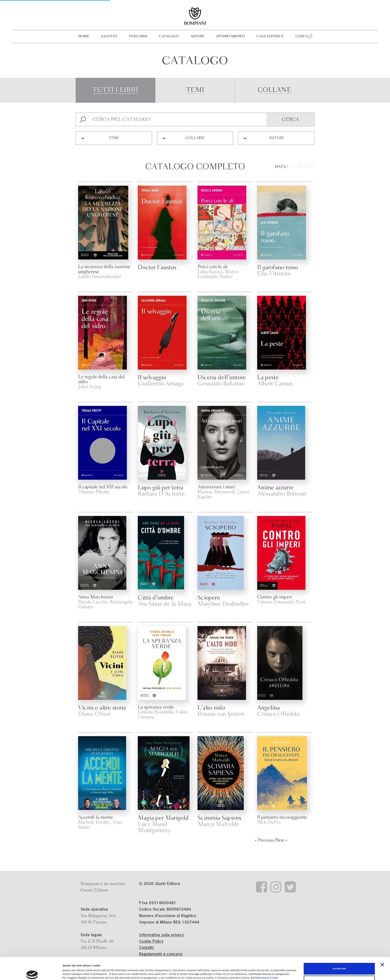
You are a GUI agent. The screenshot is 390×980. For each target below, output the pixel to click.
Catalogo (169, 36)
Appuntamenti (230, 36)
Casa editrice (270, 36)
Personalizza (339, 959)
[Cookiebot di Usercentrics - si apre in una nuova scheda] (32, 972)
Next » (281, 840)
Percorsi (138, 36)
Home (84, 36)
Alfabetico (301, 167)
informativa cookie (267, 956)
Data (280, 167)
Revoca (105, 963)
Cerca (302, 36)
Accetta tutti (339, 946)
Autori (197, 36)
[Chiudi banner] (382, 942)
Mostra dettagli (71, 972)
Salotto (109, 36)
